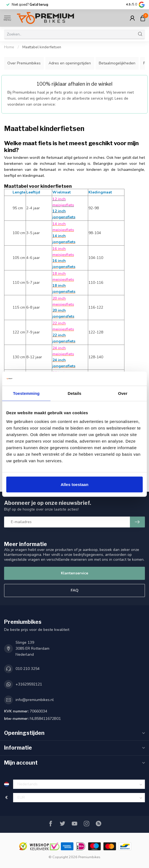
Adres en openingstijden (70, 63)
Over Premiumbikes (24, 63)
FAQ (75, 590)
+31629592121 (29, 684)
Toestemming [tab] (26, 393)
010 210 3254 (28, 669)
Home (9, 47)
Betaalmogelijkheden (117, 63)
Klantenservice (74, 573)
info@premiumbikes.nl (35, 700)
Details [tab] (74, 393)
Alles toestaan (74, 484)
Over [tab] (123, 393)
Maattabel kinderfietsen (42, 47)
